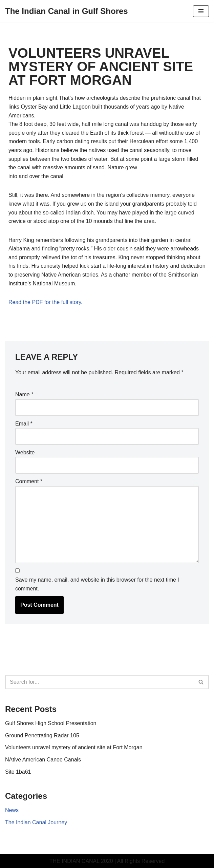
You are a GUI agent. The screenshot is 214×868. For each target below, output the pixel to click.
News (12, 810)
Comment (29, 481)
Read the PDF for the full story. (45, 302)
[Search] (99, 682)
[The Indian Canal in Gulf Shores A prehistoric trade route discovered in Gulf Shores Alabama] (67, 11)
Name (24, 394)
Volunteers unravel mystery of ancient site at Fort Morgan (74, 747)
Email (24, 424)
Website (25, 452)
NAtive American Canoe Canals (43, 760)
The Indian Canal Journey (36, 822)
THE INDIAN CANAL (74, 861)
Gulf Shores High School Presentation (51, 723)
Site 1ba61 (18, 772)
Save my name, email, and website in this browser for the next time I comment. (97, 584)
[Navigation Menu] (201, 11)
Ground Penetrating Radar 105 (42, 735)
